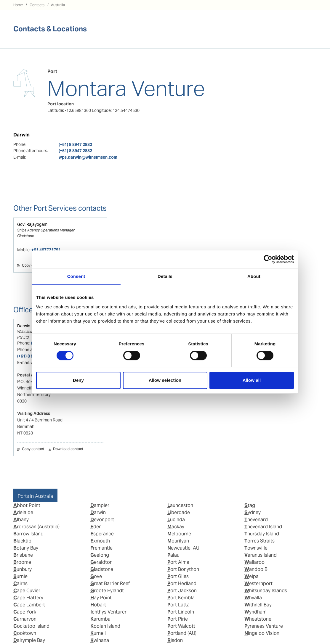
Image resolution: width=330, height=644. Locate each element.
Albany (21, 520)
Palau (173, 555)
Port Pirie (178, 619)
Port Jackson (182, 591)
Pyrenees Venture (264, 626)
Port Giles (178, 576)
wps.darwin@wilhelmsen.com (88, 157)
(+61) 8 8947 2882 (75, 144)
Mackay (176, 527)
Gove (96, 576)
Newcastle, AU (183, 548)
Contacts (37, 5)
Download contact (68, 449)
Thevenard (256, 520)
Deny (78, 380)
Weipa (251, 576)
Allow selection (165, 380)
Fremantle (101, 548)
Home (18, 5)
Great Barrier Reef (110, 583)
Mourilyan (178, 541)
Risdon (175, 640)
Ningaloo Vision (262, 633)
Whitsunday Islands (266, 591)
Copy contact (33, 266)
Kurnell (98, 633)
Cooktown (25, 633)
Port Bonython (183, 569)
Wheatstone (258, 619)
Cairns (20, 583)
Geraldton (101, 562)
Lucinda (176, 520)
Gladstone (102, 569)
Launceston (180, 505)
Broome (22, 562)
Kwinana (100, 640)
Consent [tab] (76, 276)
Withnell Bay (258, 605)
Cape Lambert (29, 605)
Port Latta (178, 605)
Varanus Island (261, 555)
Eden (96, 527)
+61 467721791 (46, 250)
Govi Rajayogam (32, 224)
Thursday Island (262, 534)
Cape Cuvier (27, 591)
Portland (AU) (182, 633)
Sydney (253, 512)
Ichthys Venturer (108, 612)
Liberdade (179, 512)
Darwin (24, 326)
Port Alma (178, 562)
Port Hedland (182, 583)
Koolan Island (105, 626)
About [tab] (254, 276)
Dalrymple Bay (29, 640)
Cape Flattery (28, 598)
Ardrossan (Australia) (36, 527)
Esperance (102, 534)
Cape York (25, 612)
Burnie (20, 576)
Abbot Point (27, 505)
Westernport (258, 583)
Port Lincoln (181, 612)
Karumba (100, 619)
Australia (58, 5)
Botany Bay (26, 548)
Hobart (98, 605)
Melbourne (179, 534)
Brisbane (23, 555)
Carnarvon (25, 619)
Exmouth (100, 541)
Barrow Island (28, 534)
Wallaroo (254, 562)
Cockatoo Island (31, 626)
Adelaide (23, 512)
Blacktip (22, 541)
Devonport (102, 520)
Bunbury (23, 569)
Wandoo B (256, 569)
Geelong (100, 555)
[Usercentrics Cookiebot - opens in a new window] (268, 259)
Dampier (100, 505)
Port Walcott (181, 626)
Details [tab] (165, 276)
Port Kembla (181, 598)
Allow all (252, 380)
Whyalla (253, 598)
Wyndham (255, 612)
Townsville (256, 548)
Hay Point (101, 598)
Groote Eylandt (107, 591)
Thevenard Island (263, 527)
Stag (250, 505)
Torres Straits (259, 541)
